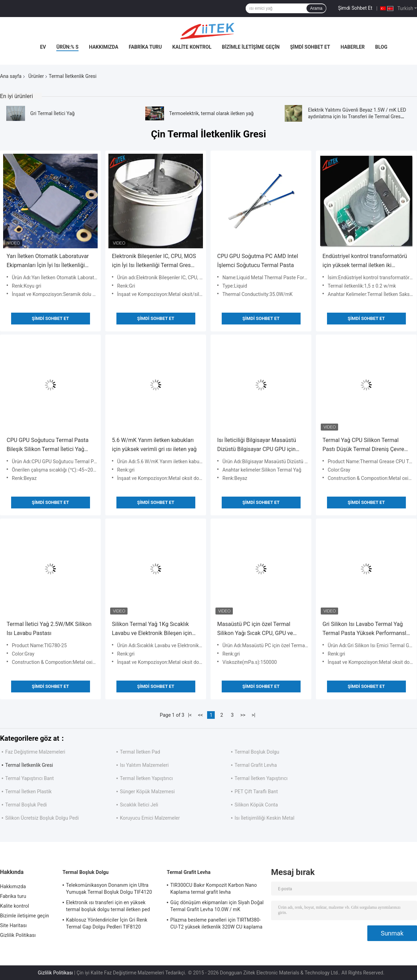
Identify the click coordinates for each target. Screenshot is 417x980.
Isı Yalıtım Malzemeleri (144, 765)
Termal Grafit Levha (256, 765)
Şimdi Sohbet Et (355, 8)
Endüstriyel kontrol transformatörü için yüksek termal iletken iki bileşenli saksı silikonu (365, 261)
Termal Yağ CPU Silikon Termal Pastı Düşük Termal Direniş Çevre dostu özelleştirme (363, 445)
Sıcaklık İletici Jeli (139, 805)
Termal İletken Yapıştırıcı (146, 778)
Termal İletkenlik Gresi (29, 765)
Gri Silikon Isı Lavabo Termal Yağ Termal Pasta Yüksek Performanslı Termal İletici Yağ (365, 629)
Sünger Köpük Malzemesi (147, 792)
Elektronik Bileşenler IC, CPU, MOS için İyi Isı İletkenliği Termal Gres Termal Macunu (154, 261)
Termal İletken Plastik (28, 792)
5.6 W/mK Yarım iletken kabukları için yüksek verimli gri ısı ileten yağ (154, 445)
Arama (316, 8)
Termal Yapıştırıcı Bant (30, 778)
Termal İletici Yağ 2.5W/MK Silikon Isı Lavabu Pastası (49, 629)
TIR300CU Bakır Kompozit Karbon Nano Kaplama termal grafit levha (214, 889)
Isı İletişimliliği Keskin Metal (264, 818)
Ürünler (36, 76)
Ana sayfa (11, 76)
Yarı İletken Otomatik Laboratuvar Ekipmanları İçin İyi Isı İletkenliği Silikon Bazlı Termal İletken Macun (49, 261)
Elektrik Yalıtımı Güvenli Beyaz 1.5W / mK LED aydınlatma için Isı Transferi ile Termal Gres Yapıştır (357, 117)
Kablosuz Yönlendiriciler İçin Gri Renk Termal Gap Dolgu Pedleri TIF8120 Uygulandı (107, 924)
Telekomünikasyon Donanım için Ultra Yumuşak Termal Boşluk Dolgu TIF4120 (109, 889)
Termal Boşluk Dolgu (257, 752)
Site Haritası (13, 925)
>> (243, 715)
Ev (43, 47)
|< (190, 715)
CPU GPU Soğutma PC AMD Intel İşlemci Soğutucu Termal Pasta (258, 261)
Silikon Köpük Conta (256, 805)
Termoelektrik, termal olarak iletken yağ (211, 113)
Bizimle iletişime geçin (251, 47)
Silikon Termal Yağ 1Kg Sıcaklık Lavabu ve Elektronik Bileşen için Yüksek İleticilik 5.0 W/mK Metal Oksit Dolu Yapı (152, 629)
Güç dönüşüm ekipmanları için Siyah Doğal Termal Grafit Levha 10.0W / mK (217, 906)
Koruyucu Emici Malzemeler (150, 818)
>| (254, 715)
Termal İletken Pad (140, 752)
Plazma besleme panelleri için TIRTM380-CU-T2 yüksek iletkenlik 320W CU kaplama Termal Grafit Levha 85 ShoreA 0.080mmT (216, 924)
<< (201, 715)
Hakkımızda (104, 47)
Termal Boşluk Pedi (26, 805)
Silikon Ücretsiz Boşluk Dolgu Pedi (42, 818)
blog (381, 47)
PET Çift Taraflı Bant (256, 792)
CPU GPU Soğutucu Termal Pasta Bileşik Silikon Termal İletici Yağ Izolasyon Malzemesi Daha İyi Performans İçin (48, 445)
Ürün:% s (67, 47)
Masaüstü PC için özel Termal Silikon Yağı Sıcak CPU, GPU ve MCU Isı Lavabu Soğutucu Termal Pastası (258, 629)
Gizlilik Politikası (18, 935)
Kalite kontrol (192, 47)
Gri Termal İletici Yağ (52, 113)
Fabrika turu (145, 47)
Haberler (353, 47)
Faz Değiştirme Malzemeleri (35, 752)
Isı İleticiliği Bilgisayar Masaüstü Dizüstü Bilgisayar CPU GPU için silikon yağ (257, 445)
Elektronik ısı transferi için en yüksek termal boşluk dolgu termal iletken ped (108, 906)
